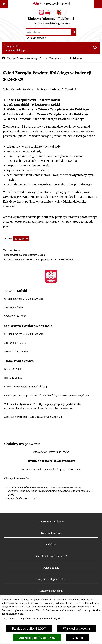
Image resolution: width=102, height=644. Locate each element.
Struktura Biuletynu (51, 533)
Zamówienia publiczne (51, 521)
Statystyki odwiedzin (51, 591)
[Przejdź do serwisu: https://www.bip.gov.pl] (51, 4)
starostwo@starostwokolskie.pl (31, 387)
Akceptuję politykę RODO (37, 638)
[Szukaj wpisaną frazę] (74, 32)
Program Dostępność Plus (51, 579)
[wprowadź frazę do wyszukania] (48, 32)
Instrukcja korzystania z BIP (51, 556)
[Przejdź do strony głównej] (51, 18)
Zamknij (77, 638)
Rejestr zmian (51, 568)
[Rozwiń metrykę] (21, 239)
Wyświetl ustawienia (76, 628)
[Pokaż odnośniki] (4, 4)
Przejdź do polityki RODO (29, 628)
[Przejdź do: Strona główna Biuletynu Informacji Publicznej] (4, 58)
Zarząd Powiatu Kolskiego (23, 58)
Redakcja (51, 544)
